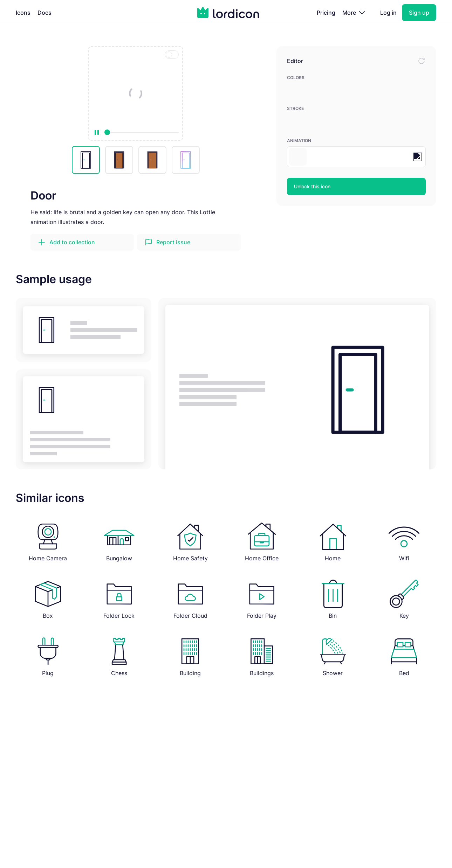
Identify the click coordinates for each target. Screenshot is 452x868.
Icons (23, 13)
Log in (388, 13)
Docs (44, 13)
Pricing (326, 13)
